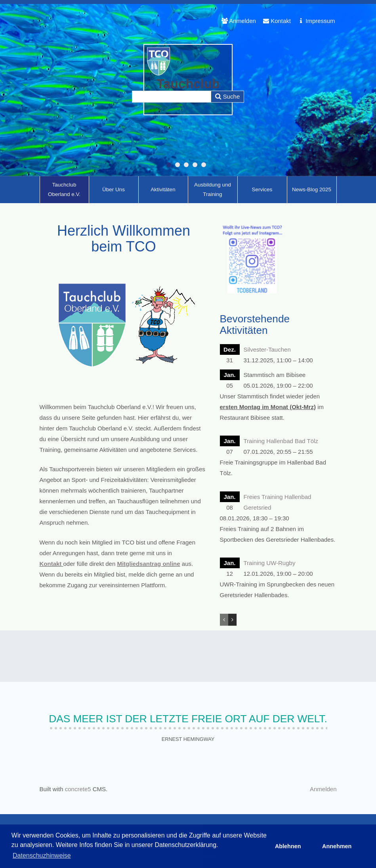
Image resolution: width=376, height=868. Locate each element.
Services (262, 189)
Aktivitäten (163, 189)
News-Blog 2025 (312, 189)
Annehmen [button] (337, 846)
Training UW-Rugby (270, 563)
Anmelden (239, 21)
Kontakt (277, 21)
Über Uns (114, 189)
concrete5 (78, 789)
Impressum (316, 21)
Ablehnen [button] (288, 846)
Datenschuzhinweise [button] (42, 856)
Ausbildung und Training (213, 189)
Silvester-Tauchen (267, 349)
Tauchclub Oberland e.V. (64, 189)
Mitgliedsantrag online (148, 564)
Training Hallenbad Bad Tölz (281, 441)
